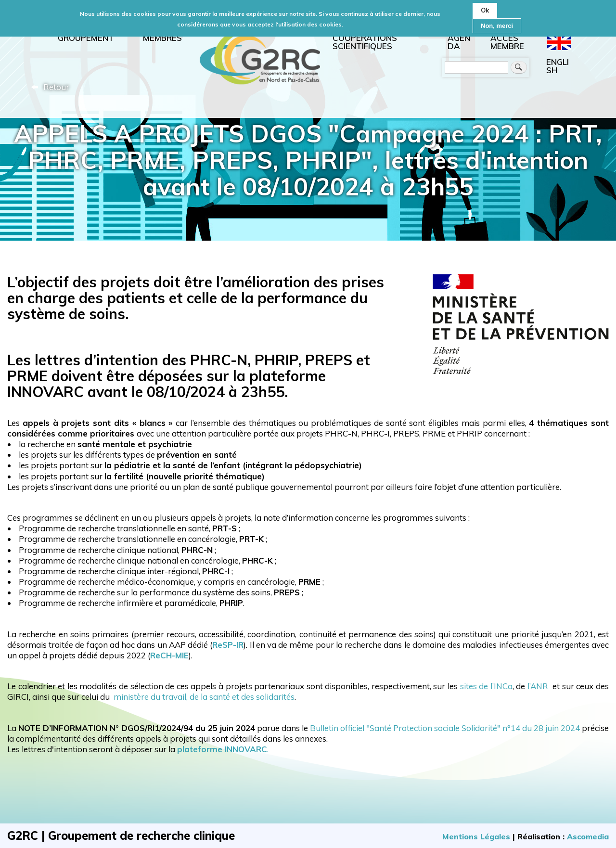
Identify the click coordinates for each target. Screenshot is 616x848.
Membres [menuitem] (162, 38)
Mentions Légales (476, 836)
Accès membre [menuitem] (507, 42)
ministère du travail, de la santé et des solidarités (202, 697)
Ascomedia (588, 836)
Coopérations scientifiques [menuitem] (365, 42)
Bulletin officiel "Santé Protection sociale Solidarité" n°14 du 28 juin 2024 (444, 728)
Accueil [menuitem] (260, 58)
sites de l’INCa (486, 686)
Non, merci (497, 23)
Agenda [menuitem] (459, 42)
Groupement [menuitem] (86, 38)
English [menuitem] (558, 66)
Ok (485, 7)
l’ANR (538, 686)
